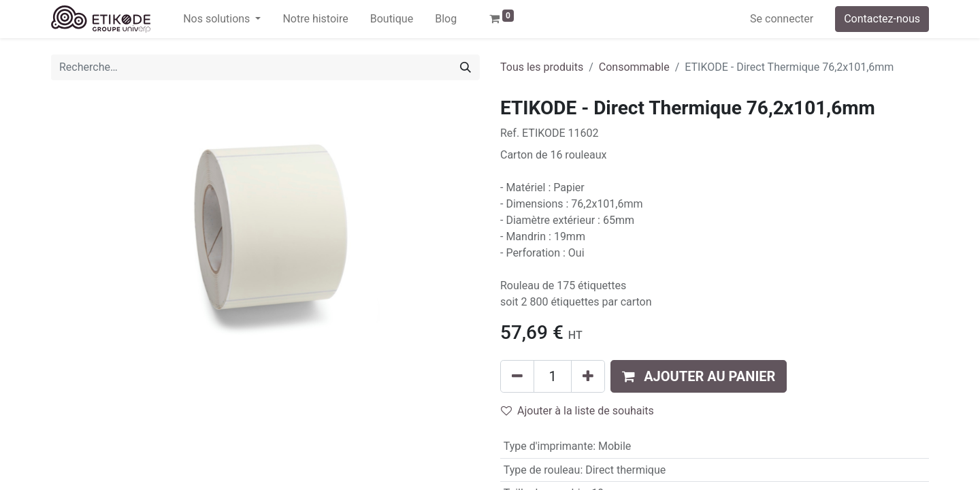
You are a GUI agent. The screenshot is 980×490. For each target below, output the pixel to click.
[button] (699, 376)
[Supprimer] (517, 376)
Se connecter (782, 19)
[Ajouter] (588, 376)
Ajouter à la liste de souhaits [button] (577, 411)
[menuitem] (315, 19)
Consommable (634, 67)
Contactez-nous (882, 19)
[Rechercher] (465, 67)
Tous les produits (542, 67)
